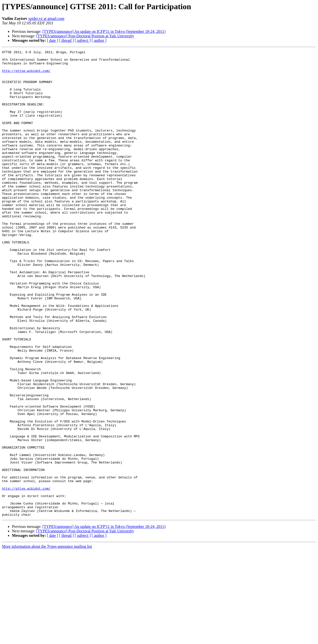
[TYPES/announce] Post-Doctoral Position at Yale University (85, 36)
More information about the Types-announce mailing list (47, 640)
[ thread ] (66, 40)
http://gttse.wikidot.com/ (26, 75)
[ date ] (53, 40)
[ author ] (99, 40)
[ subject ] (83, 40)
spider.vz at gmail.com (46, 19)
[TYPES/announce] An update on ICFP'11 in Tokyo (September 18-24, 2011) (104, 31)
